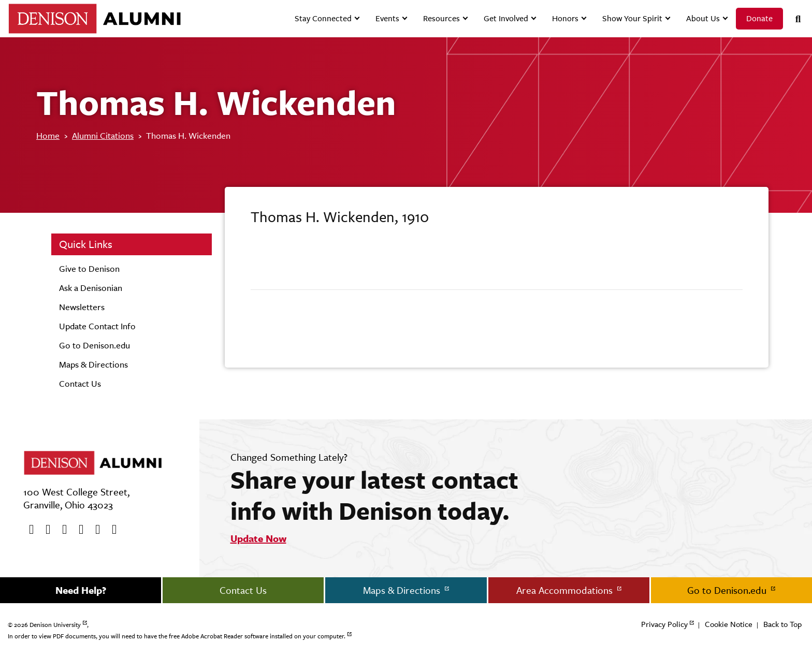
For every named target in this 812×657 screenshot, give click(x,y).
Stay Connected (323, 18)
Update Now (258, 538)
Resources (441, 18)
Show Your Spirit (632, 18)
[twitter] (45, 530)
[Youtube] (61, 530)
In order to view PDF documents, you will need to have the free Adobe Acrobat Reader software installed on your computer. (177, 636)
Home (48, 136)
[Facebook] (28, 530)
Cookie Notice (729, 624)
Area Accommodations (566, 590)
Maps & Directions (93, 364)
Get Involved (506, 18)
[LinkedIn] (111, 530)
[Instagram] (78, 530)
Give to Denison (89, 269)
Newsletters (82, 307)
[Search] (794, 19)
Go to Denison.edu (95, 345)
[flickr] (94, 530)
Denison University (55, 625)
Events (387, 18)
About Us (703, 18)
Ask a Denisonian (91, 288)
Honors (565, 18)
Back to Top (782, 624)
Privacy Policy (664, 624)
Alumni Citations (103, 136)
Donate (759, 18)
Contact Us (80, 384)
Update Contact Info (97, 326)
